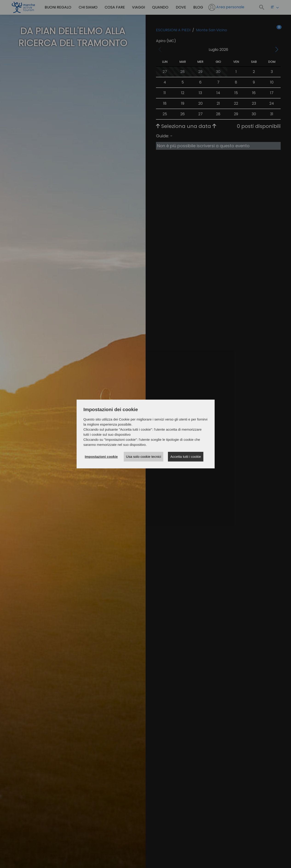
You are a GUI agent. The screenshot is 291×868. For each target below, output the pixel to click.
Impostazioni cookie (101, 457)
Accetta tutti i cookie (186, 457)
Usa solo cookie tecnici (144, 457)
